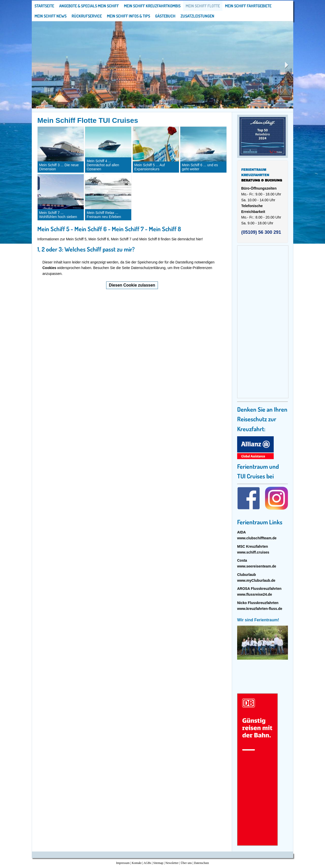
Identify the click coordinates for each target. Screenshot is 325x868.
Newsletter (172, 863)
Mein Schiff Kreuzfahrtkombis (152, 6)
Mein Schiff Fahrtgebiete (248, 6)
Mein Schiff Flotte (203, 6)
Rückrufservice (87, 16)
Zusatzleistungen (197, 16)
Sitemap (158, 863)
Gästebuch (165, 16)
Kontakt (137, 863)
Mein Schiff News (51, 16)
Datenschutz (201, 863)
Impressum (123, 863)
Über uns (186, 863)
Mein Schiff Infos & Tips (128, 16)
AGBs (147, 863)
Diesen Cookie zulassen (132, 285)
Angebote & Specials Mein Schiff (89, 6)
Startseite (44, 6)
